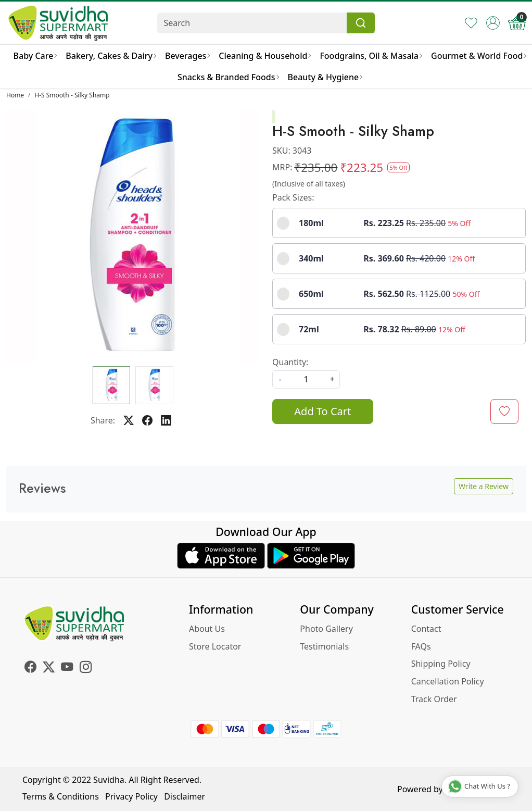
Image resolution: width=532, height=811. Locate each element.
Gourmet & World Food (478, 56)
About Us (207, 629)
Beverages (187, 56)
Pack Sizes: (293, 197)
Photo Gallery (326, 629)
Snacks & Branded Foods (228, 77)
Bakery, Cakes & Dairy (111, 56)
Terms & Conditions (61, 796)
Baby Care (35, 56)
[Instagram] (86, 668)
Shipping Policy (441, 664)
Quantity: (290, 362)
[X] (49, 668)
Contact (426, 629)
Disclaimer (185, 796)
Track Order (434, 699)
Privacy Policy (131, 796)
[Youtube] (67, 668)
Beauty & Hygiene (325, 77)
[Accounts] (493, 23)
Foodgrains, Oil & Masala (371, 56)
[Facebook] (30, 668)
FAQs (421, 646)
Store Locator (215, 646)
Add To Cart (322, 411)
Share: (103, 420)
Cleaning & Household (264, 56)
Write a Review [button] (484, 486)
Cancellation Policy (448, 681)
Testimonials (324, 646)
